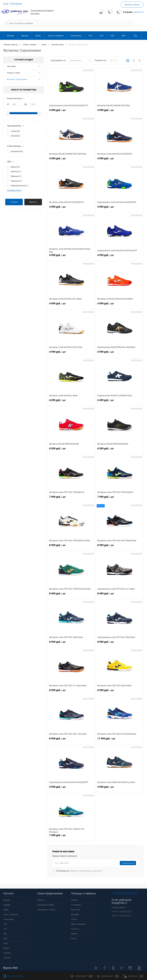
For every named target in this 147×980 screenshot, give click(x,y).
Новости (74, 934)
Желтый (16, 172)
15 (39, 66)
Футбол (6, 948)
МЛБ (5, 943)
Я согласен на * (79, 871)
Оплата (74, 919)
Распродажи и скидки (46, 910)
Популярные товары (46, 905)
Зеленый (16, 176)
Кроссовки (11, 66)
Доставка (75, 914)
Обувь (6, 910)
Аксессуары (9, 919)
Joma (15, 131)
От (8, 104)
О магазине (76, 905)
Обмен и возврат (78, 924)
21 (39, 73)
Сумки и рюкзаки (11, 914)
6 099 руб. (71, 402)
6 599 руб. (71, 450)
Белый (15, 167)
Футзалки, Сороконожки (17, 79)
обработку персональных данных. (85, 871)
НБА (5, 934)
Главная (74, 900)
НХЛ (5, 924)
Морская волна (19, 186)
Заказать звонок (132, 5)
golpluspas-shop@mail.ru (122, 901)
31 (39, 79)
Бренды (7, 900)
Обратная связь (14, 976)
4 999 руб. (119, 112)
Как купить (76, 910)
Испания (17, 151)
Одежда (7, 905)
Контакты (75, 929)
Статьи (74, 939)
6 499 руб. (119, 402)
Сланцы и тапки (14, 73)
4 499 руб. (71, 112)
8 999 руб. (71, 547)
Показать (14, 202)
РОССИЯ (7, 953)
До (26, 104)
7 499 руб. (71, 837)
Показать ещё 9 (14, 190)
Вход (6, 4)
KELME (15, 136)
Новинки (41, 900)
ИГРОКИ (7, 958)
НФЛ (5, 939)
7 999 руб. (71, 499)
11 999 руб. (119, 740)
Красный (16, 181)
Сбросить (33, 202)
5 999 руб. (119, 354)
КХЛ (5, 929)
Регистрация (16, 4)
